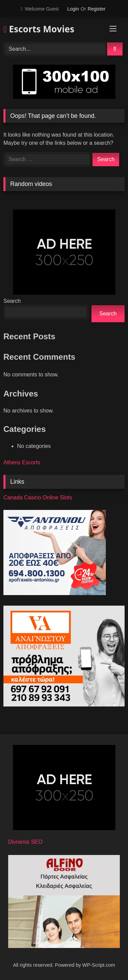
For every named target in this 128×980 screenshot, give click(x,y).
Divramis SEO (25, 842)
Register (97, 9)
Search (12, 301)
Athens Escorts (22, 462)
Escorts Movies (39, 29)
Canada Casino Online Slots (38, 497)
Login (73, 9)
